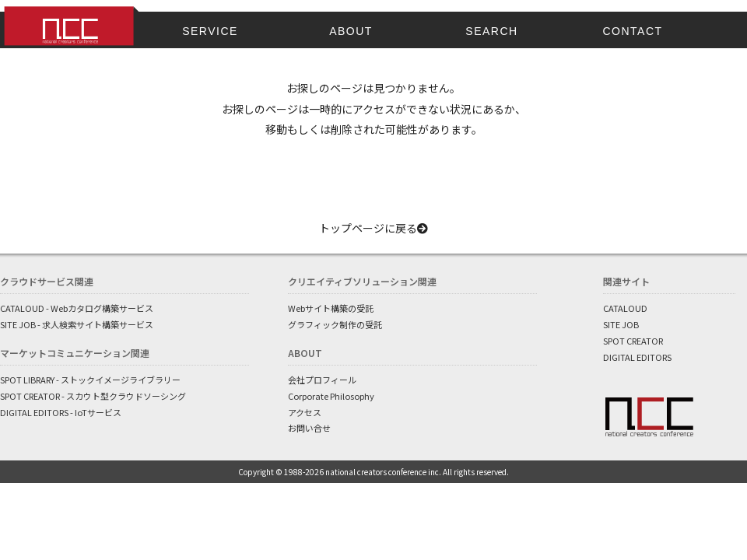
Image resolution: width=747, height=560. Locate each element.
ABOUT (351, 31)
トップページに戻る (373, 228)
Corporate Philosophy (331, 396)
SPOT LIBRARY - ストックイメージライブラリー (90, 380)
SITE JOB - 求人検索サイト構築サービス (77, 324)
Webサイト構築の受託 (331, 308)
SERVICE (210, 31)
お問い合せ (309, 428)
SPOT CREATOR (633, 341)
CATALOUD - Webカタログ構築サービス (77, 308)
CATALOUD (625, 308)
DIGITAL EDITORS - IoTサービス (61, 412)
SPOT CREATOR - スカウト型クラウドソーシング (93, 396)
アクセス (305, 412)
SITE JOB (621, 324)
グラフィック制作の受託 (335, 324)
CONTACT (632, 31)
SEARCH (491, 31)
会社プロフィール (322, 380)
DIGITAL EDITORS (637, 357)
